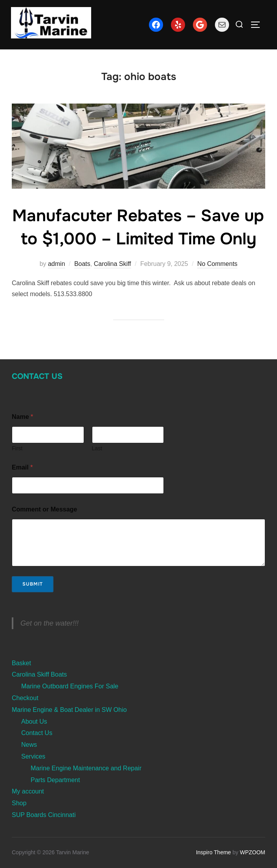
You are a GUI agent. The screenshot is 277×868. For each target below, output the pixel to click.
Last (97, 448)
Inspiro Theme (214, 852)
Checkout (25, 698)
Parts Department (55, 780)
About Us (34, 722)
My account (28, 791)
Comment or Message (44, 509)
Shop (19, 803)
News (29, 745)
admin (57, 264)
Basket (21, 663)
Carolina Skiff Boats (39, 674)
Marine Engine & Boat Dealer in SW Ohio (69, 710)
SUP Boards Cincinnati (44, 815)
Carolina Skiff (113, 264)
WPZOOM (252, 852)
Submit (33, 584)
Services (33, 756)
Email (22, 467)
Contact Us (37, 376)
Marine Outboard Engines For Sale (70, 686)
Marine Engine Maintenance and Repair (86, 768)
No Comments (217, 264)
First (17, 448)
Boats (82, 264)
